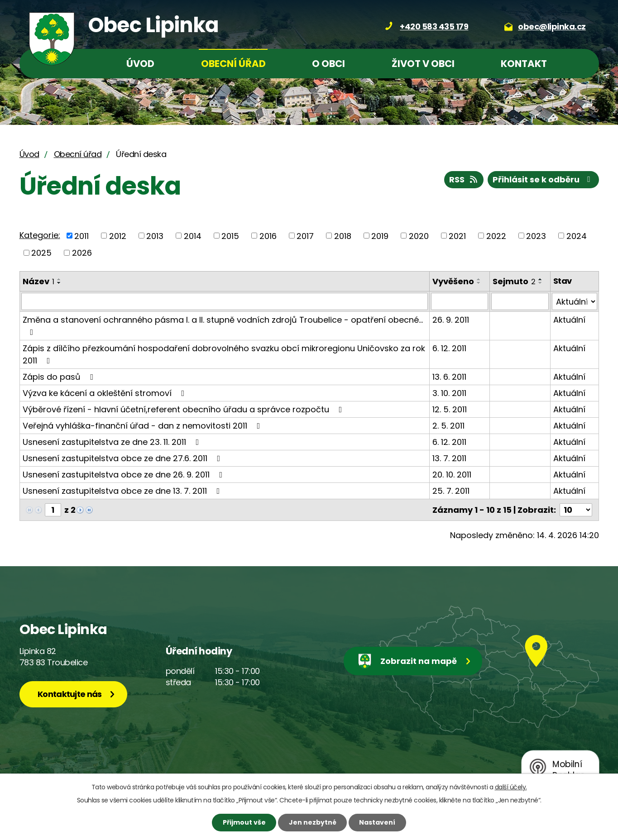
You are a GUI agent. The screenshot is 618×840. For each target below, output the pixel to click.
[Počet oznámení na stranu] (576, 510)
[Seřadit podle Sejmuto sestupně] (541, 283)
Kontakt (524, 64)
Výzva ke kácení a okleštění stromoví (105, 393)
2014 (193, 236)
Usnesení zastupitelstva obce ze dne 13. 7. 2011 (123, 491)
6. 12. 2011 (449, 348)
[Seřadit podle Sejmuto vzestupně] (541, 279)
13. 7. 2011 (449, 458)
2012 (118, 236)
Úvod (140, 64)
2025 (41, 253)
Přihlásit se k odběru (543, 179)
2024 (577, 236)
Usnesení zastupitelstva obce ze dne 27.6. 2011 (123, 458)
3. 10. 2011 (449, 393)
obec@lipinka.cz (552, 26)
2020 (419, 236)
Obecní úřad (233, 64)
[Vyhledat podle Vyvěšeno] (460, 301)
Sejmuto (514, 281)
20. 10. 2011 (452, 475)
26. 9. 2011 (451, 320)
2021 (457, 236)
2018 (343, 236)
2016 (268, 236)
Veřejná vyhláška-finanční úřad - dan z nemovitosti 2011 (143, 426)
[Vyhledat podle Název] (225, 301)
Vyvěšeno (453, 281)
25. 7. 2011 (451, 491)
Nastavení (377, 822)
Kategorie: (40, 235)
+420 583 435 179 (434, 26)
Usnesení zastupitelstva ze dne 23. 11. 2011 (113, 442)
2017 (305, 236)
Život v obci (423, 64)
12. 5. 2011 (450, 409)
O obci (328, 64)
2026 (82, 253)
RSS (464, 179)
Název (38, 281)
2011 (81, 236)
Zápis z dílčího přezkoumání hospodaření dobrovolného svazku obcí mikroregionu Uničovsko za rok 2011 (224, 354)
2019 (380, 236)
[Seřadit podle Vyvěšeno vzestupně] (479, 279)
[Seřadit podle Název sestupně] (59, 283)
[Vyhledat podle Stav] (575, 301)
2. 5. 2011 (448, 426)
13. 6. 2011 (449, 377)
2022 (496, 236)
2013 (155, 236)
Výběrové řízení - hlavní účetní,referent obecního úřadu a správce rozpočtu (184, 409)
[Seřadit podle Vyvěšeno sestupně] (479, 283)
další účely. (511, 787)
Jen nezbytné (313, 822)
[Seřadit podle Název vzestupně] (59, 279)
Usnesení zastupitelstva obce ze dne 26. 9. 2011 (125, 475)
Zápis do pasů (60, 377)
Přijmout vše (244, 822)
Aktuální (569, 320)
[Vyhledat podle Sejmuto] (520, 301)
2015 (230, 236)
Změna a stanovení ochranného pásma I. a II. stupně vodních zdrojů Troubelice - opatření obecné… (223, 325)
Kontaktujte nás (70, 694)
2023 (536, 236)
